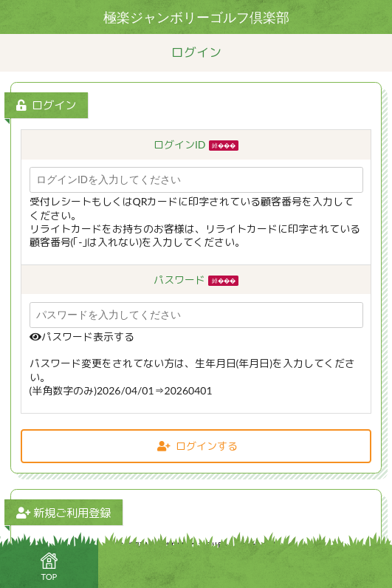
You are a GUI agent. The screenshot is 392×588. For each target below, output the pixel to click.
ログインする (198, 446)
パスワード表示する (82, 336)
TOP (49, 567)
